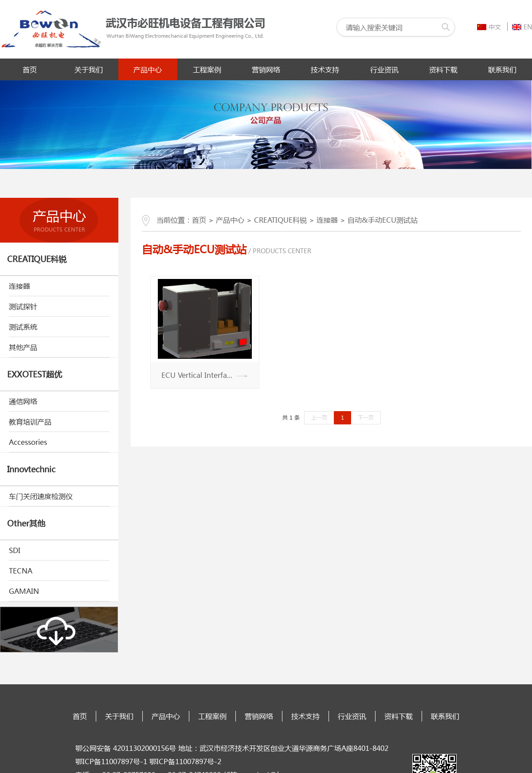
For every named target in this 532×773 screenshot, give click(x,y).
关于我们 (89, 69)
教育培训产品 (30, 422)
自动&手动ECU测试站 (383, 220)
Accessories (28, 442)
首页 (30, 69)
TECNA (21, 571)
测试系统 (23, 327)
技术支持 (325, 69)
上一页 (319, 418)
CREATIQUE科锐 (37, 259)
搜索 (446, 27)
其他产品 (23, 347)
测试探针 (23, 306)
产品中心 (148, 69)
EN (522, 27)
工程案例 (207, 69)
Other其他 (26, 523)
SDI (15, 550)
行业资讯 (384, 69)
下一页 (366, 418)
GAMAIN (24, 591)
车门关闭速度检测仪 (41, 496)
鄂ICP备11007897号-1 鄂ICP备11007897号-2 (148, 761)
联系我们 (502, 69)
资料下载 (443, 69)
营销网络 (266, 69)
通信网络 (23, 401)
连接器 (20, 286)
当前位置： (167, 220)
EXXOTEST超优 (35, 374)
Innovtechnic (31, 469)
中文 (489, 27)
